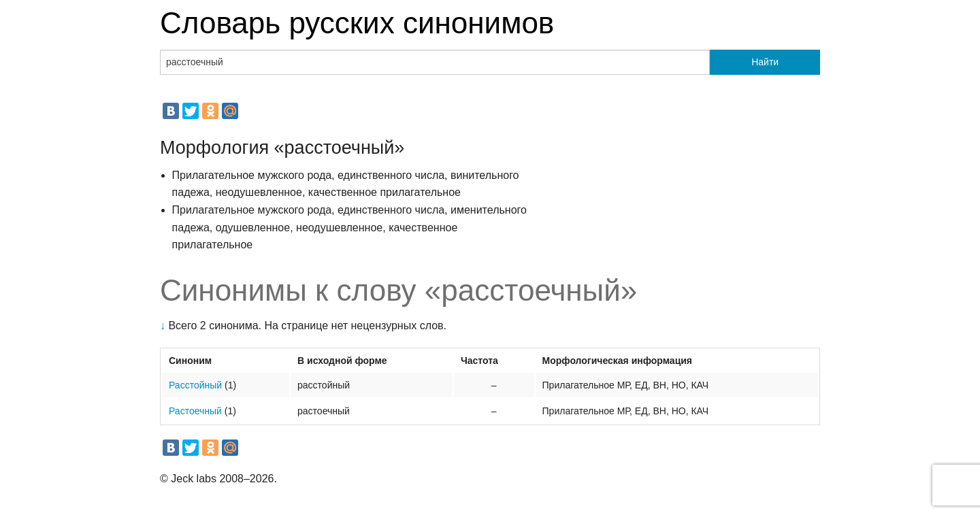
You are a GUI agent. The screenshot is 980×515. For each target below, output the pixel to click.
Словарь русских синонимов (357, 23)
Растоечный (195, 411)
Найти (765, 62)
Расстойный (195, 385)
